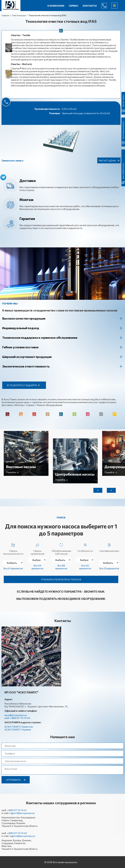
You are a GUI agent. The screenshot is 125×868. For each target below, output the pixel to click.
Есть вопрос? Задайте (22, 385)
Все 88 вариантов (61, 567)
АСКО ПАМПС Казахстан (19, 727)
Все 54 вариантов (37, 567)
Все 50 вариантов (85, 567)
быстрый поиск (123, 171)
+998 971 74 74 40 (106, 6)
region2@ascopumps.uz (22, 836)
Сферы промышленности (13, 548)
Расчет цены (107, 160)
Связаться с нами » (12, 160)
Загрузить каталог (123, 130)
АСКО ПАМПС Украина (18, 729)
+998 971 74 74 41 (17, 810)
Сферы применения (37, 548)
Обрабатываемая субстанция (61, 548)
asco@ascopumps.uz (16, 715)
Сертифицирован (109, 547)
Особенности (85, 547)
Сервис (74, 6)
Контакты (90, 6)
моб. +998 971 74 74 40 (17, 718)
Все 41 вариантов (13, 568)
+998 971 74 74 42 (17, 833)
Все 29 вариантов (109, 568)
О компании (56, 6)
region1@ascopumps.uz (22, 813)
